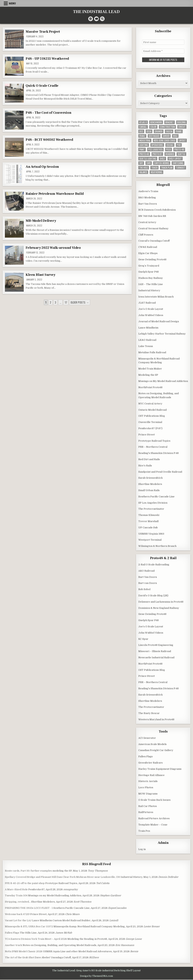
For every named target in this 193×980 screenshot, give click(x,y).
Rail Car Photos (148, 806)
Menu (12, 3)
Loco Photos (146, 787)
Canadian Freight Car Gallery (156, 750)
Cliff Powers (146, 235)
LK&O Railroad (147, 340)
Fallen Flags (146, 756)
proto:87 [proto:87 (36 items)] (157, 154)
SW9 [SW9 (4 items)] (149, 163)
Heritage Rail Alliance (151, 775)
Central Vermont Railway (153, 228)
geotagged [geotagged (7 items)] (154, 136)
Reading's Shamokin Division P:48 (159, 453)
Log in (142, 849)
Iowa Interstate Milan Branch (156, 297)
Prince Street (147, 435)
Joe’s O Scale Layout (151, 309)
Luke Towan (146, 346)
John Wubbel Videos (151, 315)
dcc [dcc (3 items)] (141, 131)
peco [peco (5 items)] (168, 150)
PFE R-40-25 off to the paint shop (25, 883)
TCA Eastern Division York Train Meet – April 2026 (36, 939)
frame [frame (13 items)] (179, 131)
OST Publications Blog (152, 416)
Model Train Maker (150, 369)
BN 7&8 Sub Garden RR (152, 216)
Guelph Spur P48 (149, 272)
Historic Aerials (148, 781)
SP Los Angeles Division (153, 503)
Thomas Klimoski (149, 515)
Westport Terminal (150, 540)
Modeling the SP (148, 375)
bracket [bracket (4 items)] (170, 122)
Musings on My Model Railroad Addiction (163, 381)
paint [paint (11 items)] (142, 150)
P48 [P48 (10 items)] (179, 145)
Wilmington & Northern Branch (157, 546)
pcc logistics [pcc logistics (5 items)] (155, 150)
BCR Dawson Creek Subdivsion (157, 210)
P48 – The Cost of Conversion (48, 113)
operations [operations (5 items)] (157, 145)
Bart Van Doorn (148, 204)
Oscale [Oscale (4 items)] (170, 145)
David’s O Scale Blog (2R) (153, 595)
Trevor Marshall (148, 521)
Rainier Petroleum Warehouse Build (55, 194)
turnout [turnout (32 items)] (180, 168)
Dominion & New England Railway (159, 608)
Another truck (13, 945)
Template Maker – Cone (153, 825)
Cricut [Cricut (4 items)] (182, 127)
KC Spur (143, 639)
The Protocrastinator (151, 509)
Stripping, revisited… (18, 902)
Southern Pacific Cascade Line (156, 497)
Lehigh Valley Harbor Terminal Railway (162, 334)
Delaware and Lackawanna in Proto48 (161, 602)
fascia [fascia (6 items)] (169, 131)
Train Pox (144, 831)
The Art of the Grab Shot (20, 957)
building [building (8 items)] (182, 122)
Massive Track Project (43, 32)
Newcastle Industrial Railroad (156, 657)
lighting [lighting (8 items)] (144, 145)
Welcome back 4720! (17, 914)
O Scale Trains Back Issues (154, 800)
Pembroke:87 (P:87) (150, 428)
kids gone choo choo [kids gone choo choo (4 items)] (165, 140)
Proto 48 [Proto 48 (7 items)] (179, 150)
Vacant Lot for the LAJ (18, 920)
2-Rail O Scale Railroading (154, 565)
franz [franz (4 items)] (142, 136)
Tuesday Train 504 (16, 895)
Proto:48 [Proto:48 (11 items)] (144, 154)
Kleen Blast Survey (40, 275)
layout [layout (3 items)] (182, 140)
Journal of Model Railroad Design (159, 321)
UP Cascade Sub (148, 527)
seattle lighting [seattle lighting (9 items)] (148, 159)
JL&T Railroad (147, 303)
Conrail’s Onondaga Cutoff (154, 241)
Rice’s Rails (145, 466)
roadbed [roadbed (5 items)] (170, 154)
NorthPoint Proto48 (150, 387)
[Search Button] (102, 19)
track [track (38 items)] (154, 168)
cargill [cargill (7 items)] (143, 127)
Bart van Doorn (148, 583)
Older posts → (80, 302)
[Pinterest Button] (91, 19)
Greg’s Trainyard (149, 266)
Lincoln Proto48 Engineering (156, 645)
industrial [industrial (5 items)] (145, 140)
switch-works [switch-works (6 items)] (162, 163)
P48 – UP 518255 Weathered (47, 59)
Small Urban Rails (149, 490)
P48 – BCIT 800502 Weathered (49, 140)
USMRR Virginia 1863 (151, 534)
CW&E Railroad (148, 247)
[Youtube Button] (96, 19)
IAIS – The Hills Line (151, 284)
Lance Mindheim (148, 328)
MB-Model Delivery (41, 221)
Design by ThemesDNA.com (96, 976)
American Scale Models (152, 744)
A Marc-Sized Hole (16, 889)
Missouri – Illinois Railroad (155, 651)
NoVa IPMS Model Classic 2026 (24, 951)
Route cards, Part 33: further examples (28, 871)
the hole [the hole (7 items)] (144, 168)
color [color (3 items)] (153, 127)
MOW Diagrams (148, 794)
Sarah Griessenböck (150, 478)
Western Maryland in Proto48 (156, 719)
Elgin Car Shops (148, 253)
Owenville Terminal (150, 422)
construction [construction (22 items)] (167, 127)
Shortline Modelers (150, 484)
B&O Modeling (147, 197)
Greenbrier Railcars (150, 763)
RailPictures (146, 812)
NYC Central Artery (150, 404)
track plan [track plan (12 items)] (167, 168)
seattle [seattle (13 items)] (181, 154)
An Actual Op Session (42, 167)
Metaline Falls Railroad (152, 352)
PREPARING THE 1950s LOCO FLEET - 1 (29, 908)
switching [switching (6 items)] (178, 163)
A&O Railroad (146, 571)
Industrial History (149, 290)
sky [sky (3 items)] (141, 163)
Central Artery (147, 222)
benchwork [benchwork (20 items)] (156, 122)
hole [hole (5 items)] (175, 136)
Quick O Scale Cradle (42, 86)
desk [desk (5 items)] (149, 131)
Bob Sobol (144, 589)
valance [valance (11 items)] (143, 172)
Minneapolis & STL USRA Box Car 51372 (29, 926)
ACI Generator (147, 738)
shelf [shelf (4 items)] (162, 159)
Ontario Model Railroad (152, 410)
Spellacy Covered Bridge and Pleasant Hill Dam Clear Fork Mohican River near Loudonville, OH (62, 877)
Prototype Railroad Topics (154, 441)
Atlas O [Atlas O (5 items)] (143, 122)
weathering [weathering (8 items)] (156, 172)
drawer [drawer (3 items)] (159, 131)
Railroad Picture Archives (154, 818)
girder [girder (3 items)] (166, 136)
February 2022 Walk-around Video (53, 248)
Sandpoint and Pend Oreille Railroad (160, 472)
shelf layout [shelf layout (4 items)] (175, 159)
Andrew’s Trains (148, 191)
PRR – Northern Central (153, 447)
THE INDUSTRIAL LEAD (96, 12)
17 (66, 302)
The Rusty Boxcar (149, 713)
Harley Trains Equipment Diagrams (160, 769)
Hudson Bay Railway (151, 278)
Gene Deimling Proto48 (152, 259)
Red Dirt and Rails (149, 459)
